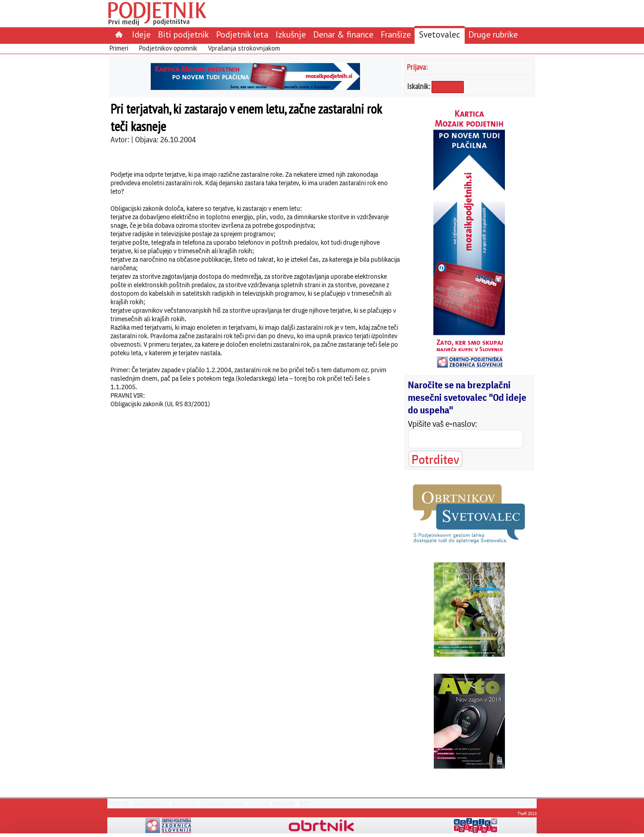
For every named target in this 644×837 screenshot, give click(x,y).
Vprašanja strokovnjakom (244, 48)
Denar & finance (343, 34)
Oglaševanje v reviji (222, 804)
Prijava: (417, 67)
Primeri (119, 48)
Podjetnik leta (242, 34)
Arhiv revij (184, 804)
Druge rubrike (493, 34)
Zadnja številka (150, 804)
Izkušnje (291, 34)
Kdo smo (259, 804)
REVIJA (118, 803)
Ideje (141, 34)
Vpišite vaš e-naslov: (443, 424)
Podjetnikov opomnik (168, 48)
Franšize (396, 34)
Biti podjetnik (183, 34)
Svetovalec (440, 34)
